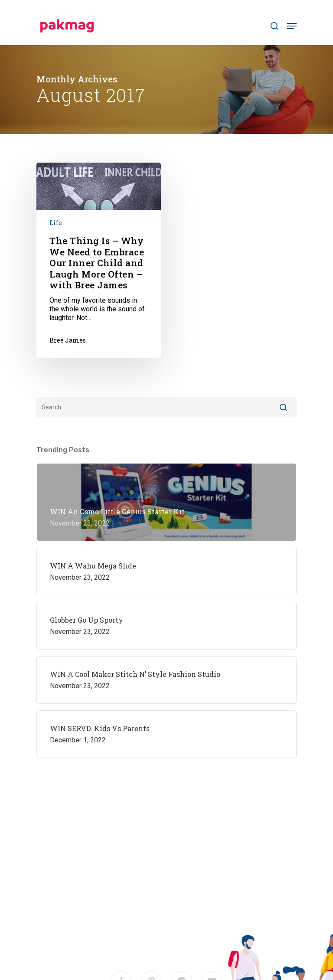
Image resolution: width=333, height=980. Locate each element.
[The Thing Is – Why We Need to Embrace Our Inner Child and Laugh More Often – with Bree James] (99, 260)
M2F (185, 920)
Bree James (68, 340)
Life (56, 223)
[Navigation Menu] (292, 26)
